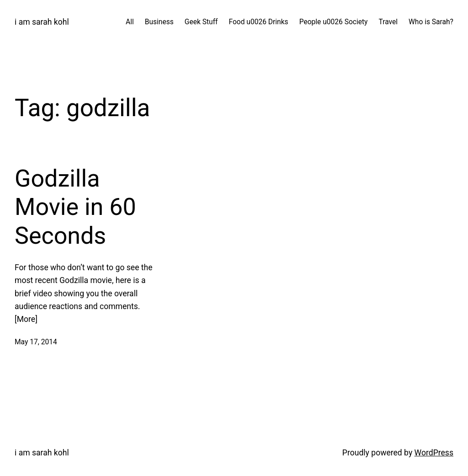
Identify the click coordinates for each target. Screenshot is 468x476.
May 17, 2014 (36, 342)
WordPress (434, 453)
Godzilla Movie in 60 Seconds (75, 207)
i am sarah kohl (42, 22)
